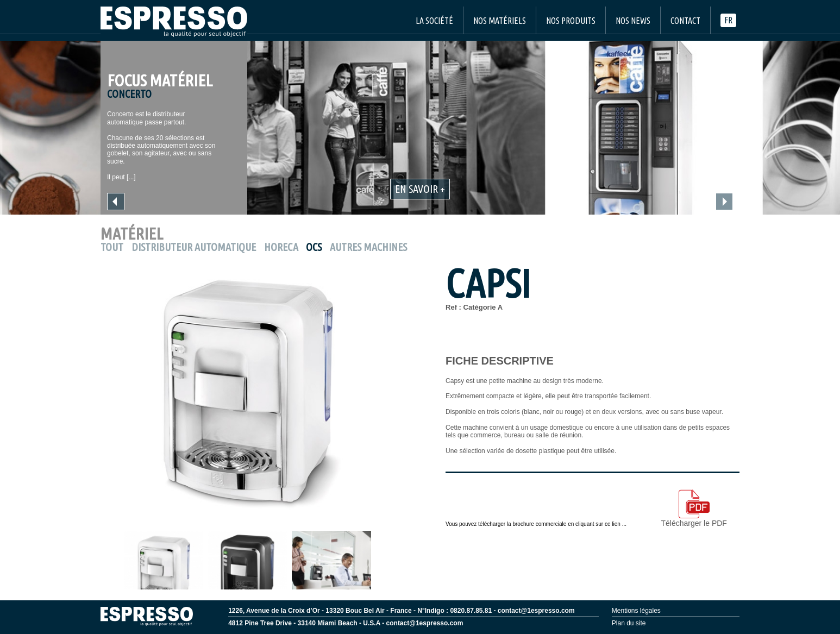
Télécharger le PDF (694, 508)
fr (728, 20)
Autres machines (368, 247)
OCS (314, 247)
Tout (112, 247)
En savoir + (420, 189)
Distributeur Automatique (194, 247)
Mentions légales (636, 611)
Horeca (281, 247)
